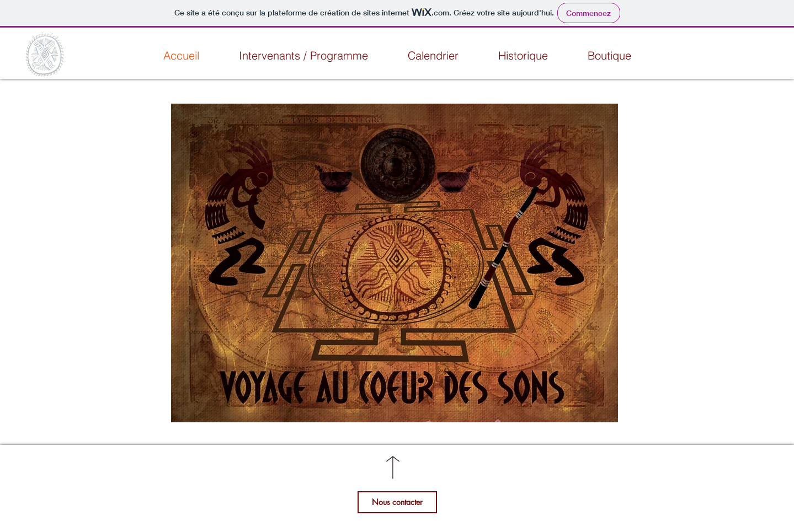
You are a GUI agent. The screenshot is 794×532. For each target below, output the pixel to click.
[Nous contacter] (397, 502)
